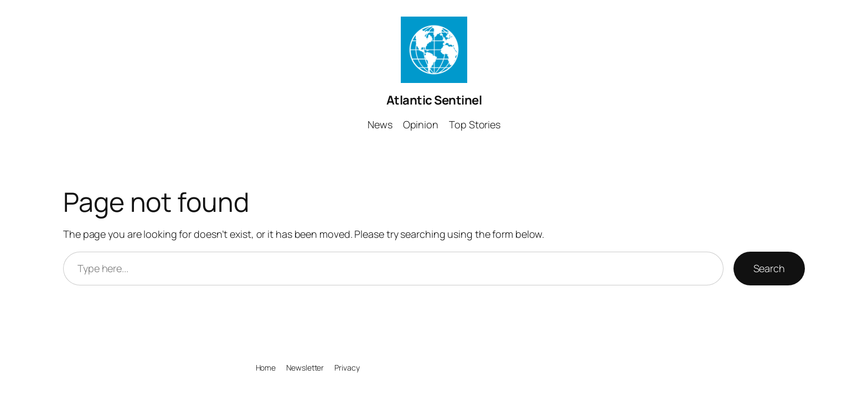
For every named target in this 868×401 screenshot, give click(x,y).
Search (769, 268)
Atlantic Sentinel (434, 100)
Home (266, 368)
